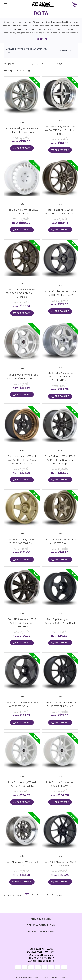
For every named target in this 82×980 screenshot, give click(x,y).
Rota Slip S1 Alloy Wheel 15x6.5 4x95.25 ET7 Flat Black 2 (60, 623)
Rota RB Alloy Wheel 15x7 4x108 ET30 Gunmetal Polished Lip (22, 623)
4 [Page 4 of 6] (43, 64)
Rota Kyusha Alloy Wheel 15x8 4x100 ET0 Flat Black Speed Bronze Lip (22, 460)
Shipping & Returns (41, 931)
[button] (41, 50)
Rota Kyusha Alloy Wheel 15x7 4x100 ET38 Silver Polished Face (60, 376)
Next (61, 64)
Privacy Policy (41, 919)
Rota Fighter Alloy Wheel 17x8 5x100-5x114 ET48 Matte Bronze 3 (22, 293)
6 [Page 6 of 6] (52, 64)
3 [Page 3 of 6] (38, 64)
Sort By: (8, 70)
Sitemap (62, 977)
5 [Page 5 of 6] (48, 64)
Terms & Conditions (41, 925)
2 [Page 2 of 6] (33, 64)
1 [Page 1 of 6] (27, 64)
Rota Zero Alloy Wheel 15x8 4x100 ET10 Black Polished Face (60, 130)
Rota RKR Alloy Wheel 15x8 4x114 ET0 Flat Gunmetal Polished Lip (60, 460)
